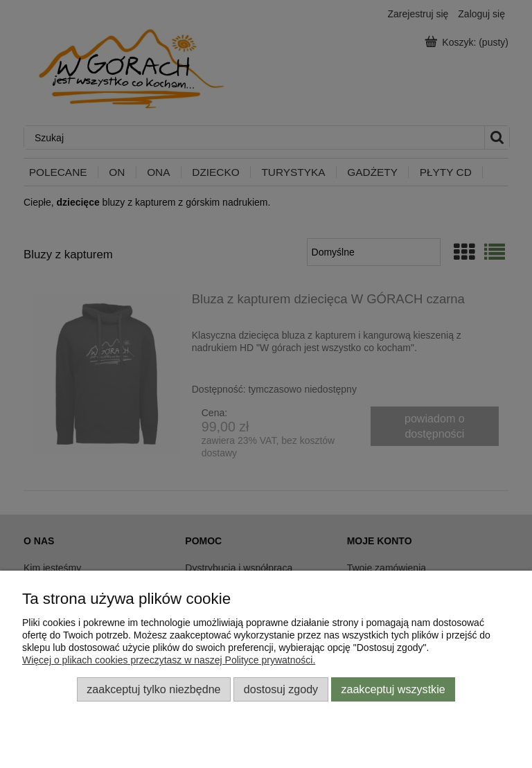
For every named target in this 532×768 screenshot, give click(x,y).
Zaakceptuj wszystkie (393, 689)
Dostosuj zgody (281, 689)
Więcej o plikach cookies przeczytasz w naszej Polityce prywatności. (169, 660)
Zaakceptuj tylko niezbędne (153, 689)
